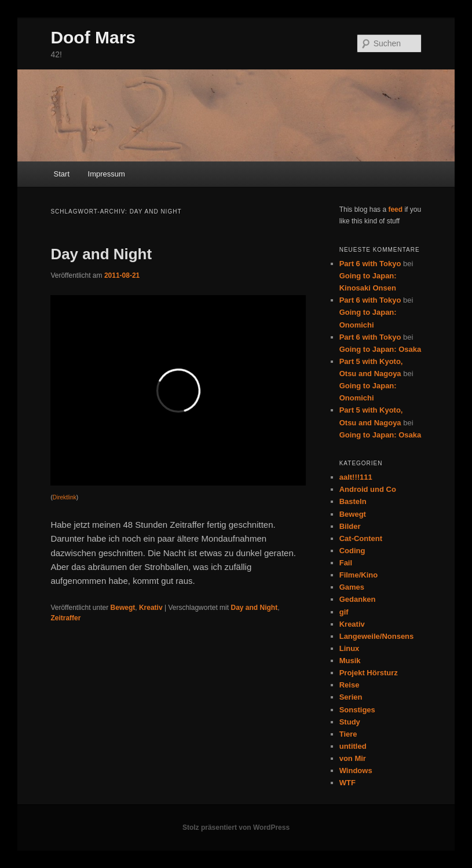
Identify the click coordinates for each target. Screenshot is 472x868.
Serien (351, 697)
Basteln (353, 501)
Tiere (348, 734)
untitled (353, 746)
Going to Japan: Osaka (380, 349)
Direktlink (65, 497)
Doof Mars (93, 37)
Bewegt (123, 608)
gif (344, 612)
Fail (346, 563)
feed (395, 209)
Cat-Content (361, 538)
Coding (352, 551)
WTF (347, 783)
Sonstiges (357, 710)
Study (350, 722)
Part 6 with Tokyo (370, 264)
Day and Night (101, 254)
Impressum (107, 174)
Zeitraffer (65, 618)
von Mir (353, 758)
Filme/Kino (358, 575)
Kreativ (151, 608)
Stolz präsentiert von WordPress (236, 827)
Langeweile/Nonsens (377, 636)
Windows (356, 770)
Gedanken (358, 599)
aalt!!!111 (356, 477)
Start (62, 174)
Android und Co (368, 489)
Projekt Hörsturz (369, 673)
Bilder (350, 526)
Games (352, 587)
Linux (350, 648)
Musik (350, 661)
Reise (350, 685)
